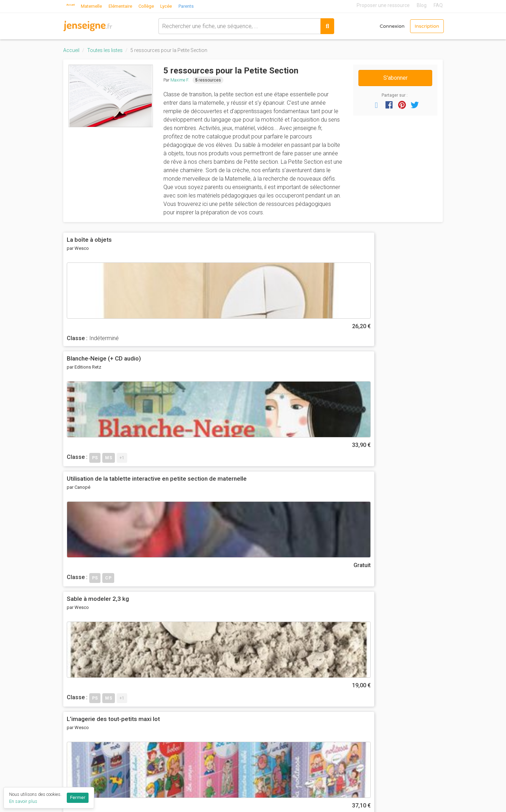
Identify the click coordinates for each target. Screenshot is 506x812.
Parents (207, 5)
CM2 (264, 721)
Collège (163, 5)
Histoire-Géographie (349, 682)
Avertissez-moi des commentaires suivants (126, 563)
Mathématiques (343, 692)
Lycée (185, 5)
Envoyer (86, 581)
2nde (265, 769)
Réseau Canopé (408, 671)
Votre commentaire (95, 529)
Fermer (78, 798)
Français (334, 673)
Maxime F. (180, 80)
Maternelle (102, 5)
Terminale (271, 788)
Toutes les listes (105, 50)
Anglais (332, 663)
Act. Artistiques (343, 653)
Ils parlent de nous (217, 692)
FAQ (438, 5)
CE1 (263, 692)
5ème (265, 740)
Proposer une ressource (383, 5)
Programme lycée (411, 735)
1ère (264, 779)
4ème (265, 750)
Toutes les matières (349, 730)
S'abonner (395, 78)
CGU (199, 673)
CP (262, 682)
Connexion (382, 25)
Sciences (335, 721)
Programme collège (414, 725)
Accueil (75, 5)
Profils (201, 742)
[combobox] (232, 24)
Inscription (423, 25)
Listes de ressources (220, 732)
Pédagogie (337, 711)
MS (262, 663)
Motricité (335, 702)
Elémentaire (134, 5)
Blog (422, 5)
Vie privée (206, 682)
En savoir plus (23, 801)
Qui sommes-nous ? (218, 653)
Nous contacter (213, 702)
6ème (265, 730)
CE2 (263, 702)
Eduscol (398, 681)
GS (262, 673)
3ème (265, 760)
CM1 (264, 711)
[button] (376, 105)
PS (262, 653)
